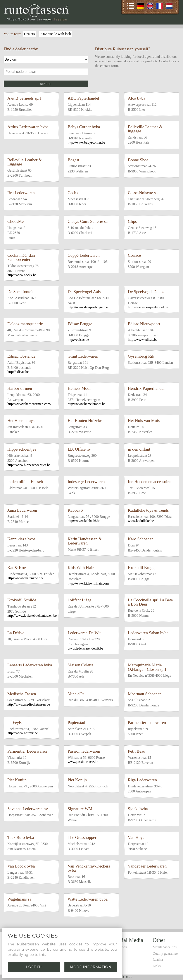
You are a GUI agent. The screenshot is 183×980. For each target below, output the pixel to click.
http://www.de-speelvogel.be (88, 307)
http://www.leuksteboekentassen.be (32, 616)
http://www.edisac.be (143, 340)
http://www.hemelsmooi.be (87, 404)
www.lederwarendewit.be (85, 648)
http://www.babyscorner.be (86, 142)
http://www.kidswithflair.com (88, 583)
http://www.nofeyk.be (23, 733)
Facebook (120, 947)
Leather (158, 960)
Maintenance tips (165, 947)
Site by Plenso (126, 977)
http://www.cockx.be (22, 275)
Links (157, 966)
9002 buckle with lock (55, 34)
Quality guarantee (165, 953)
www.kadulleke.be (141, 521)
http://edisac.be (78, 340)
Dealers (29, 34)
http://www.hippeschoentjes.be (29, 465)
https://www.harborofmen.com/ (29, 404)
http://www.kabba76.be (84, 521)
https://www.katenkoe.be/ (25, 578)
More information (91, 967)
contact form (109, 66)
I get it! (34, 967)
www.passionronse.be (83, 762)
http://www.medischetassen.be (29, 704)
